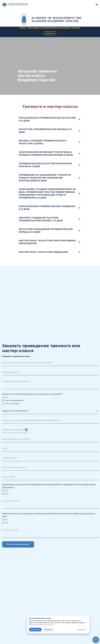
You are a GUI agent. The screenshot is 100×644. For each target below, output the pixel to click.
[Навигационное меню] (97, 5)
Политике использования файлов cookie (42, 625)
